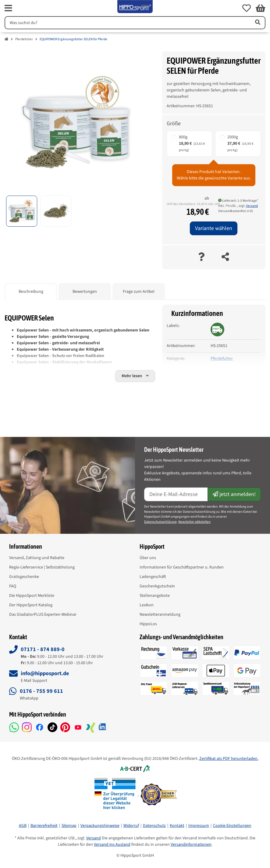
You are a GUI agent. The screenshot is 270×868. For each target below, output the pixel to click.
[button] (247, 8)
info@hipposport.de (45, 673)
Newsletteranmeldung (160, 615)
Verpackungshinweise (100, 826)
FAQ (13, 586)
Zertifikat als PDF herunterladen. (229, 759)
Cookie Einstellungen (232, 826)
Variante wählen (214, 228)
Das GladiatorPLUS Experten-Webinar (43, 615)
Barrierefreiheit (44, 826)
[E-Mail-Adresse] (176, 494)
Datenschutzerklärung (160, 522)
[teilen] (225, 257)
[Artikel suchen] (257, 23)
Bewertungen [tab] (85, 292)
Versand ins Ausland (112, 845)
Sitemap (69, 826)
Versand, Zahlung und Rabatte (37, 558)
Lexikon (147, 605)
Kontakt (177, 826)
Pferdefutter (24, 39)
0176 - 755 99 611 (41, 691)
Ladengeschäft (153, 577)
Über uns (148, 558)
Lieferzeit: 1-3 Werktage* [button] (238, 201)
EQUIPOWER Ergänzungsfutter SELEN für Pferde (73, 39)
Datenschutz (154, 826)
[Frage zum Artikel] (201, 257)
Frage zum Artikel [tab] (139, 292)
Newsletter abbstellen (194, 522)
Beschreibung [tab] (31, 292)
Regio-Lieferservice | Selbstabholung (42, 567)
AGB (23, 826)
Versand (252, 206)
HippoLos (148, 624)
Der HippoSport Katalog (31, 605)
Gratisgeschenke (24, 577)
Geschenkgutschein (157, 586)
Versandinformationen (191, 845)
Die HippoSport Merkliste (32, 596)
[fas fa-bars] (8, 8)
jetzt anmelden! (234, 494)
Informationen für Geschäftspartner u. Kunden (182, 567)
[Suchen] (127, 23)
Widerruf (131, 826)
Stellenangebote (155, 596)
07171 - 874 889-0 (43, 649)
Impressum (199, 826)
